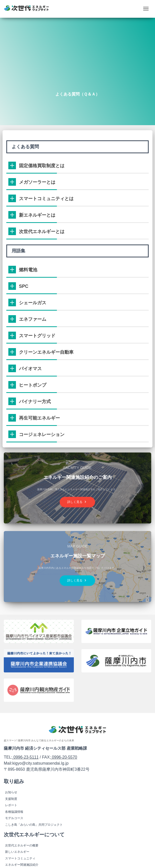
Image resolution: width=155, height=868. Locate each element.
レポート (11, 805)
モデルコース (14, 818)
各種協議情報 (14, 812)
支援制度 (11, 799)
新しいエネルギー (17, 852)
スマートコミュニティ (20, 858)
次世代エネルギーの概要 (22, 845)
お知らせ (11, 792)
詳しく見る (77, 502)
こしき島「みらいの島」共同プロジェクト (34, 825)
